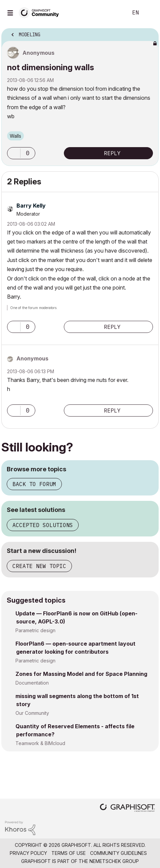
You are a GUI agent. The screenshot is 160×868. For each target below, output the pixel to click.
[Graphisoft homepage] (127, 808)
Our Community (32, 713)
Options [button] (149, 33)
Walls (15, 136)
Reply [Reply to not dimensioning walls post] (112, 153)
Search (113, 13)
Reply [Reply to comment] (112, 327)
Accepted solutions (43, 525)
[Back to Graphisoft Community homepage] (41, 12)
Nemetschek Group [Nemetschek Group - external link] (114, 861)
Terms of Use (69, 853)
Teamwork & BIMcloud (40, 743)
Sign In (149, 13)
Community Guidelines (118, 853)
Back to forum (34, 484)
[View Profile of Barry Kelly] (31, 206)
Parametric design (35, 630)
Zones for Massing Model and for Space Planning (81, 674)
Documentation (32, 683)
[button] (14, 153)
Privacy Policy (28, 853)
